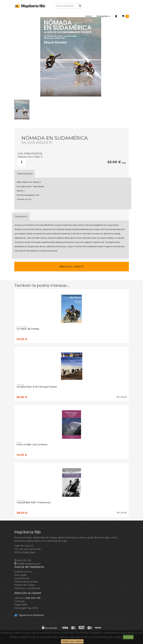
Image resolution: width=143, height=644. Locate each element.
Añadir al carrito (72, 267)
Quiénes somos (23, 572)
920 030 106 (23, 561)
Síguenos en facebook (29, 615)
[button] (116, 16)
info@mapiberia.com (27, 564)
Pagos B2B (21, 605)
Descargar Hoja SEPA (26, 608)
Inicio (88, 16)
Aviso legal (20, 575)
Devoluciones (22, 578)
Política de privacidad (26, 582)
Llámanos (27, 598)
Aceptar (128, 637)
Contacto (19, 601)
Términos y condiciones (27, 588)
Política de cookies (72, 641)
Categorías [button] (103, 16)
